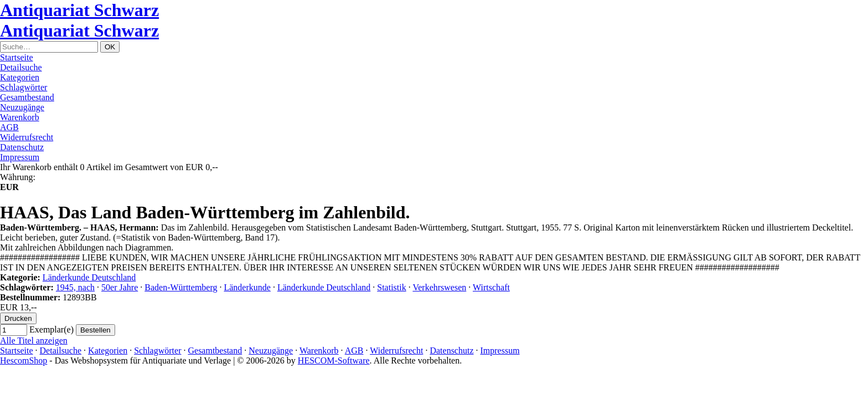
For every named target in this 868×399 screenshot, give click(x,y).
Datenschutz (22, 147)
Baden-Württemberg (181, 287)
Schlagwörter (24, 87)
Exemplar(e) (51, 329)
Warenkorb (20, 117)
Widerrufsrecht (27, 137)
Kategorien (20, 77)
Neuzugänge (22, 107)
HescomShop (24, 360)
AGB (9, 127)
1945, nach (75, 287)
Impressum (20, 157)
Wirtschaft (491, 287)
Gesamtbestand (27, 97)
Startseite (17, 57)
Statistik (391, 287)
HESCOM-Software (334, 360)
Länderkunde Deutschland (89, 277)
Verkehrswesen (439, 287)
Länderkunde (247, 287)
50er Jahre (120, 287)
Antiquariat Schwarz (79, 10)
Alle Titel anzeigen (34, 341)
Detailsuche (21, 67)
